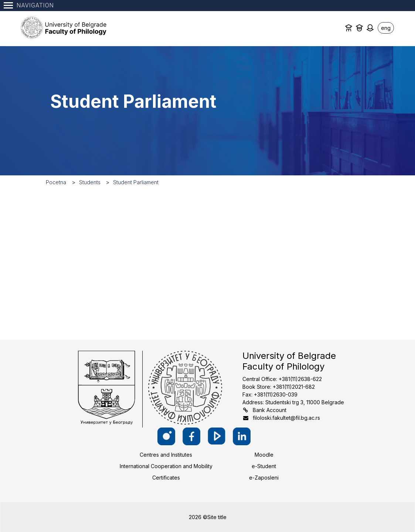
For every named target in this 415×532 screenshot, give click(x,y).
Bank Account (270, 410)
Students (90, 182)
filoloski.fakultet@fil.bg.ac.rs (286, 418)
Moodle (264, 455)
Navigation (29, 5)
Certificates (166, 478)
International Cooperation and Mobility (166, 466)
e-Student (264, 466)
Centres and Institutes (166, 455)
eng (386, 28)
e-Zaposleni (264, 478)
